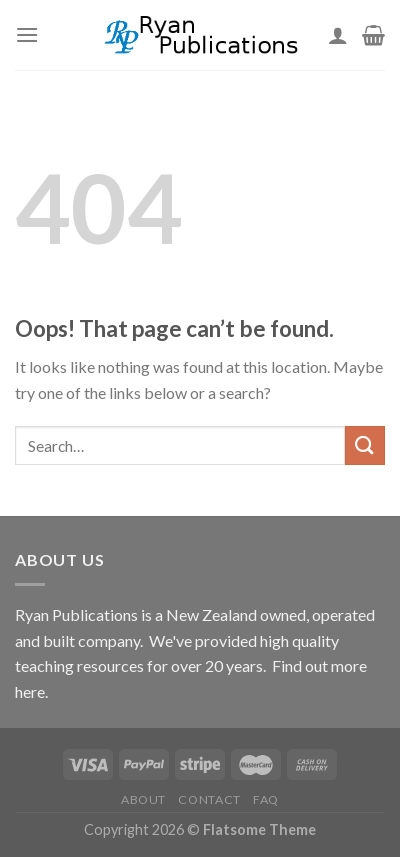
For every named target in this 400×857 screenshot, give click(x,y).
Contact (209, 799)
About (143, 799)
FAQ (266, 799)
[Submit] (365, 445)
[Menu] (27, 34)
